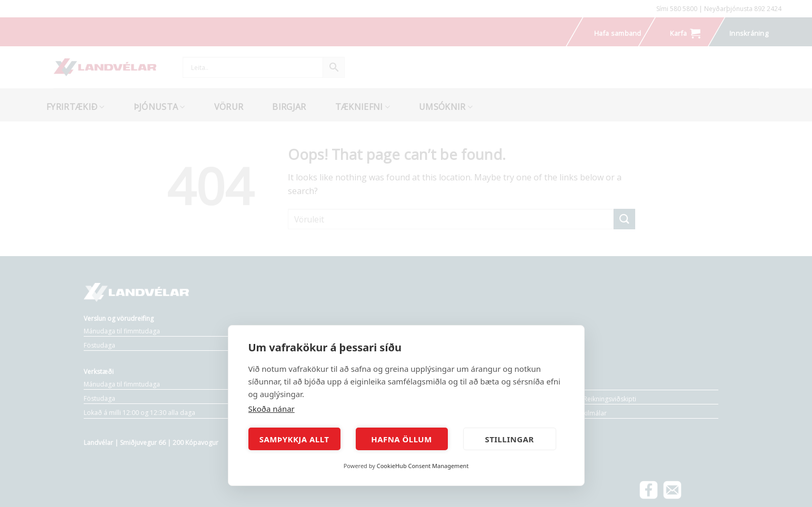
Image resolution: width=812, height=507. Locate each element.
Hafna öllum (402, 439)
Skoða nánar (272, 409)
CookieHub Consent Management (423, 466)
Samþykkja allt (294, 439)
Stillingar (509, 439)
